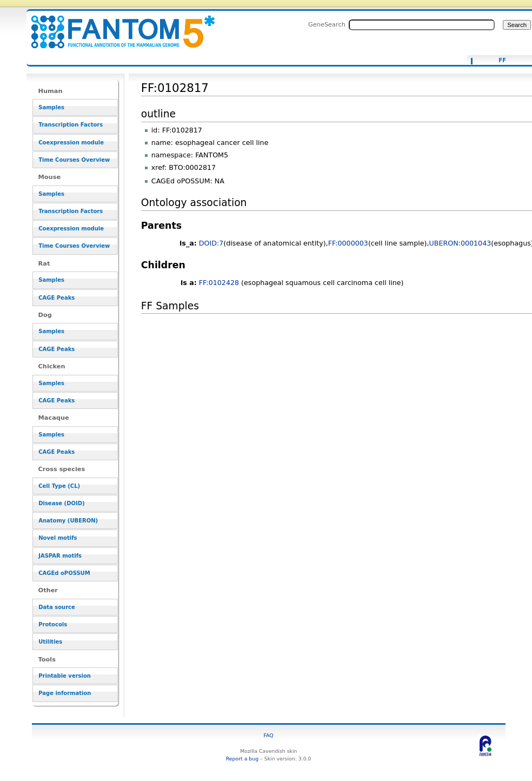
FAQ (269, 735)
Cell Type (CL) (59, 486)
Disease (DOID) (61, 503)
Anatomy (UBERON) (68, 521)
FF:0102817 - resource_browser (116, 26)
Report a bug (242, 759)
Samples (51, 107)
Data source (57, 607)
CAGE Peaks (56, 298)
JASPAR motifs (60, 556)
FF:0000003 (348, 243)
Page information (65, 693)
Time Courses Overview (74, 160)
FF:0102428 (219, 283)
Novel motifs (58, 538)
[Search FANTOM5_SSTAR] (422, 25)
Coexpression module (71, 143)
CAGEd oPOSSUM (64, 573)
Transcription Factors (71, 125)
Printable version (65, 676)
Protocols (53, 624)
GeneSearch (327, 24)
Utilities (50, 642)
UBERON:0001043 (460, 243)
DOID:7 (211, 243)
